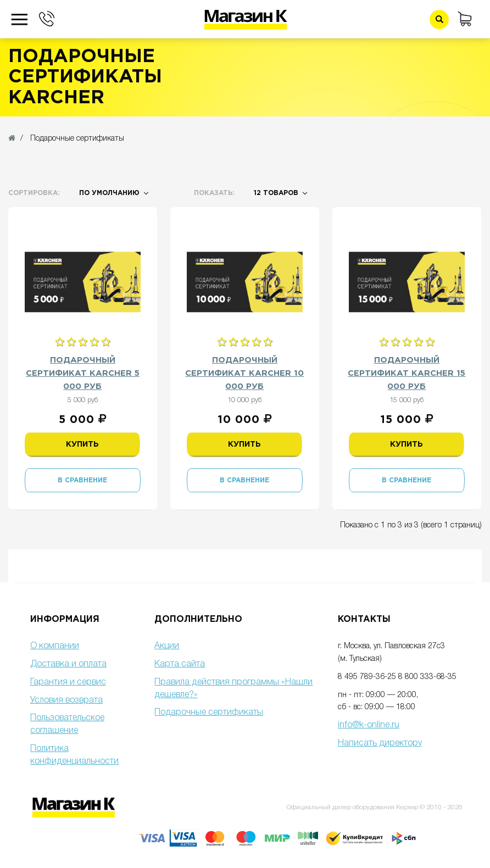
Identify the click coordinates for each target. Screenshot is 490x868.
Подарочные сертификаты (209, 713)
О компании (55, 646)
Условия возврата (66, 700)
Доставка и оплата (68, 664)
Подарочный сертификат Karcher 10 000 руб (244, 373)
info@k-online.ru (369, 725)
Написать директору (380, 743)
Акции (167, 646)
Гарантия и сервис (68, 682)
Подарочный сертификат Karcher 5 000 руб (83, 373)
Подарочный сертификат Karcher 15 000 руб (407, 373)
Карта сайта (180, 664)
